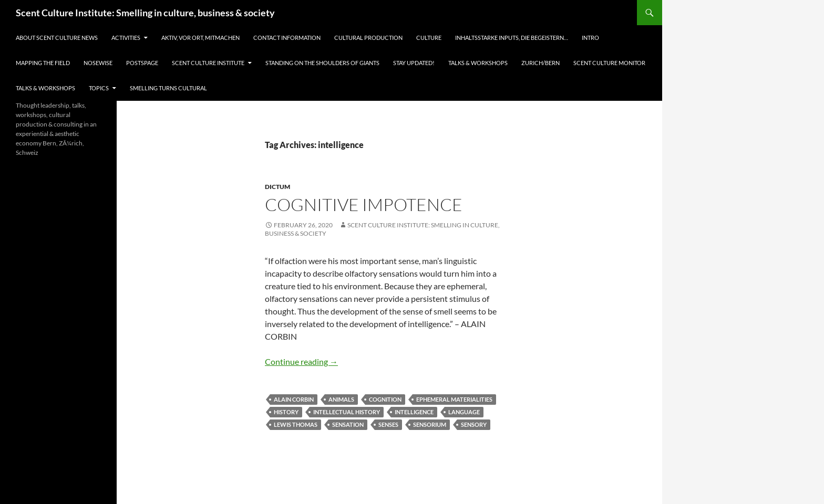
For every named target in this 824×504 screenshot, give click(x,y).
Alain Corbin (294, 399)
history (286, 412)
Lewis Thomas (296, 424)
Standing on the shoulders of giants (322, 63)
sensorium (430, 424)
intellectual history (347, 412)
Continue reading (301, 361)
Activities (126, 38)
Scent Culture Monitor (609, 63)
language (464, 412)
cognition (385, 399)
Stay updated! (414, 63)
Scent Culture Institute (208, 63)
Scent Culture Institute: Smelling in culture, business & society (145, 13)
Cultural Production (368, 38)
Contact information (287, 38)
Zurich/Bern (540, 63)
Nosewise (98, 63)
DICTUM (277, 187)
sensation (348, 424)
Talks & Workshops (478, 63)
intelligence (414, 412)
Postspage (142, 63)
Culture (429, 38)
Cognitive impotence (364, 204)
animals (341, 399)
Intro (590, 38)
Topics (99, 88)
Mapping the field (43, 63)
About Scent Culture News (57, 38)
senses (388, 424)
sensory (474, 424)
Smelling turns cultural (168, 88)
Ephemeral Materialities (454, 399)
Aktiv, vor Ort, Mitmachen (200, 38)
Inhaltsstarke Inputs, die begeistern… (512, 38)
